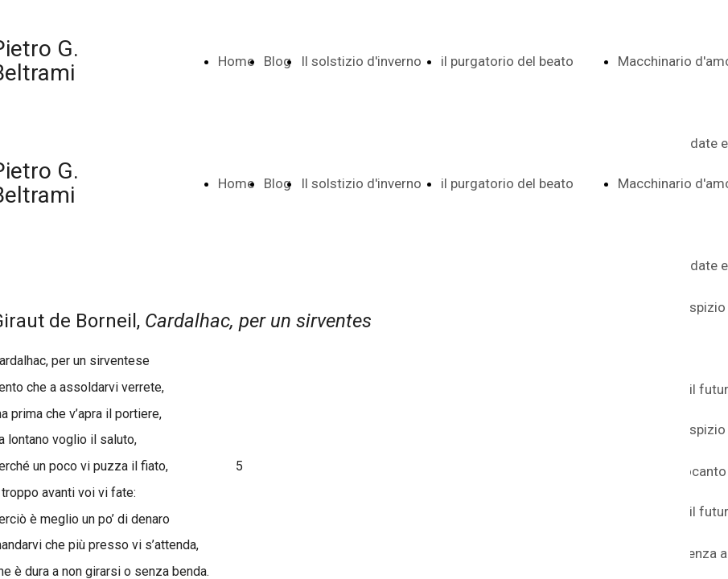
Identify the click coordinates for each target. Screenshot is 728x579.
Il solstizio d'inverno (361, 61)
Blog (278, 61)
